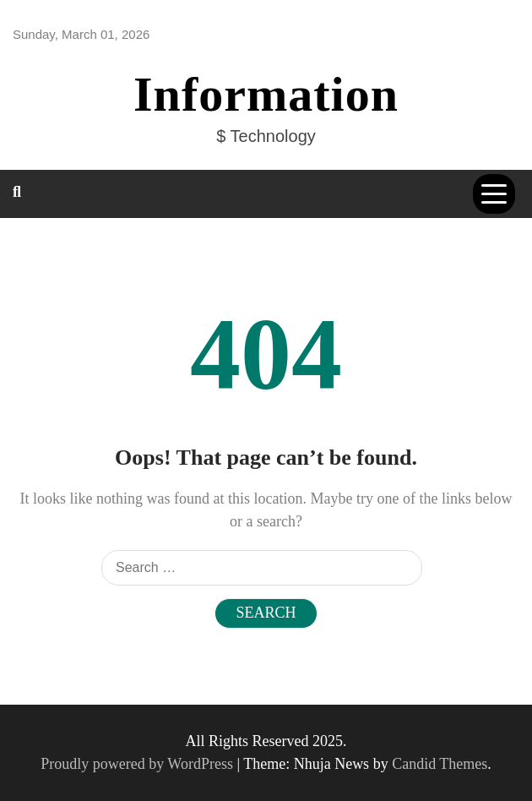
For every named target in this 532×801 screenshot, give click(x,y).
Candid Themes (440, 764)
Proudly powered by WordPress (138, 764)
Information (266, 94)
